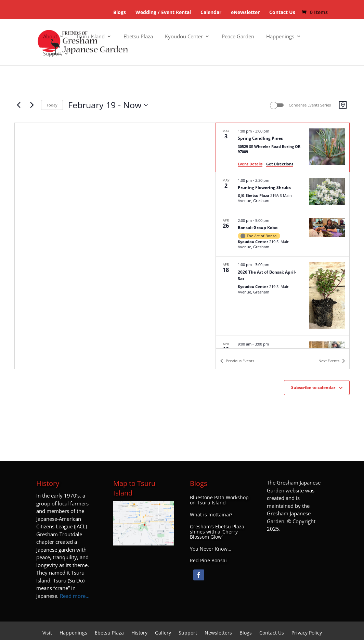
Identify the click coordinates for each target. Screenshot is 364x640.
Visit (47, 633)
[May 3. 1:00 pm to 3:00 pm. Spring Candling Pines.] (283, 147)
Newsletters (218, 633)
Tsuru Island (90, 37)
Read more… (75, 596)
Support (53, 54)
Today (52, 105)
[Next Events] (32, 105)
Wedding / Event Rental (163, 12)
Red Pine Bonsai (208, 561)
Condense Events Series (310, 105)
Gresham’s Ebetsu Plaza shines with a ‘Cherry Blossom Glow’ (217, 532)
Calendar (211, 12)
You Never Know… (211, 549)
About (50, 37)
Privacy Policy (307, 633)
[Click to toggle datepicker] (108, 105)
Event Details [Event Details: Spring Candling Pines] (250, 164)
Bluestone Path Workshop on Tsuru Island (219, 500)
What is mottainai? (211, 515)
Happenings (280, 37)
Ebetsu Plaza (138, 37)
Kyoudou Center (184, 37)
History (139, 633)
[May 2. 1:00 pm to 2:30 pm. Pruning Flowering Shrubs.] (283, 192)
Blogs (120, 12)
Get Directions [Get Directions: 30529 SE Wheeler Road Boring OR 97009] (280, 164)
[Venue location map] (115, 246)
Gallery (163, 633)
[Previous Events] (18, 105)
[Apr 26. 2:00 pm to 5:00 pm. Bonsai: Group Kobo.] (283, 234)
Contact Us (282, 12)
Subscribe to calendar (313, 387)
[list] (283, 236)
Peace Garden (238, 37)
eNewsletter (245, 12)
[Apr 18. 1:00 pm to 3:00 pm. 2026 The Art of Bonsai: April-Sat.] (283, 296)
